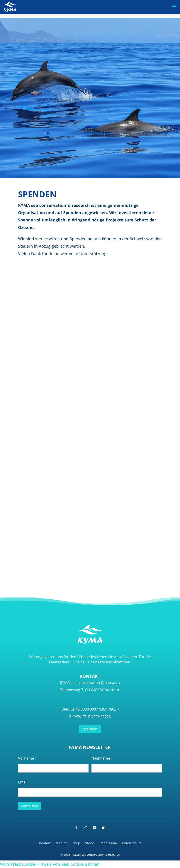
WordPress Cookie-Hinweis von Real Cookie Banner (49, 864)
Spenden (90, 729)
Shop (76, 843)
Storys (90, 843)
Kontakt (45, 843)
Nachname (102, 758)
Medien (62, 843)
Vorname (27, 758)
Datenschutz (132, 843)
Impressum (108, 843)
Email (24, 782)
